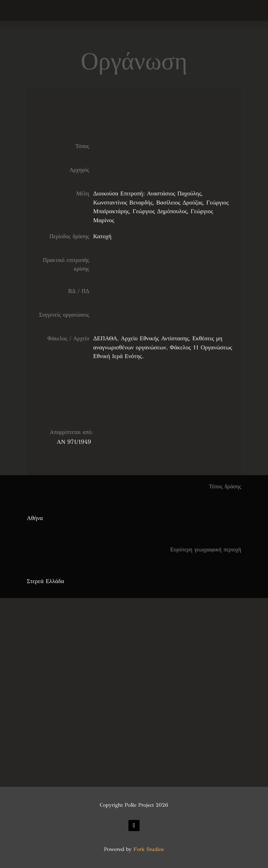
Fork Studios (148, 849)
